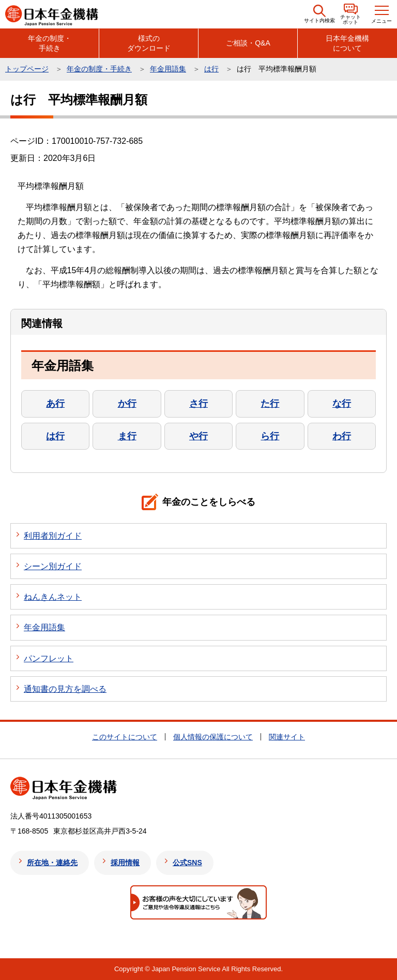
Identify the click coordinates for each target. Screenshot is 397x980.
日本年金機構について (347, 43)
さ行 (198, 404)
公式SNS (187, 863)
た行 (270, 404)
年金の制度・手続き (50, 43)
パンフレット (49, 658)
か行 (127, 404)
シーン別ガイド (53, 566)
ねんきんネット (53, 597)
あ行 (55, 404)
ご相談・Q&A (248, 43)
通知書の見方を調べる (65, 689)
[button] (319, 14)
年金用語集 (168, 69)
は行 (211, 69)
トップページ (27, 69)
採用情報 (125, 863)
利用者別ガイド (53, 536)
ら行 (270, 436)
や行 (198, 436)
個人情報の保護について (213, 737)
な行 (342, 404)
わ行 (342, 436)
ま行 (127, 436)
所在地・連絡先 (52, 863)
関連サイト (287, 737)
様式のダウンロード (149, 43)
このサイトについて (125, 737)
